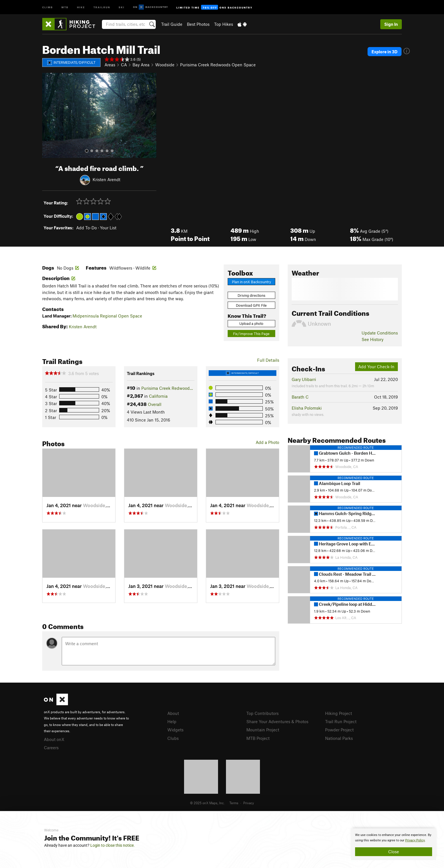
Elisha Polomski (307, 408)
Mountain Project (263, 730)
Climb (48, 7)
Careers (51, 748)
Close (394, 852)
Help (172, 721)
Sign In (391, 24)
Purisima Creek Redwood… (167, 388)
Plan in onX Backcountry (251, 282)
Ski (122, 7)
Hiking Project (339, 713)
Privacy (249, 803)
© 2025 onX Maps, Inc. (207, 803)
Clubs (173, 738)
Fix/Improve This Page (251, 334)
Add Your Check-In (376, 367)
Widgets (175, 730)
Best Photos (198, 24)
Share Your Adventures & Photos (277, 721)
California (158, 396)
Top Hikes (224, 24)
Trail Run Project (341, 721)
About (173, 713)
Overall (155, 404)
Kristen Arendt (106, 179)
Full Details (268, 360)
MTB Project (258, 738)
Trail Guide (172, 24)
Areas (110, 65)
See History (373, 339)
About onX (54, 739)
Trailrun (102, 7)
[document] (394, 844)
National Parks (339, 738)
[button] (48, 115)
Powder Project (339, 730)
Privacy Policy (415, 840)
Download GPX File (251, 305)
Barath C (300, 397)
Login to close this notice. (113, 845)
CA (124, 65)
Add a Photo (267, 442)
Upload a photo (251, 323)
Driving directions (251, 295)
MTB (65, 7)
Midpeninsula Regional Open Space (107, 316)
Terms (234, 803)
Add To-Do (87, 228)
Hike (81, 7)
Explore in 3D (385, 52)
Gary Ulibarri (304, 379)
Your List (108, 228)
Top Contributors (262, 713)
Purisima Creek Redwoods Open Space (218, 65)
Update (380, 333)
